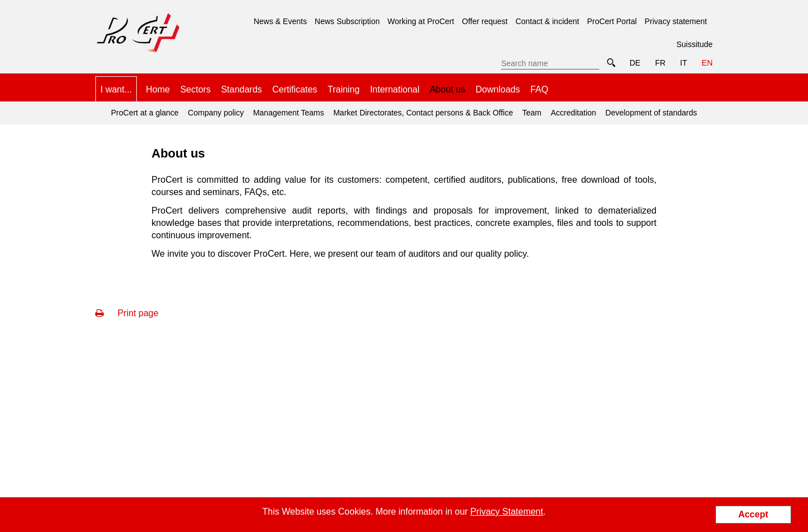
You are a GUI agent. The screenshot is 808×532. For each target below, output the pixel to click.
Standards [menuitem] (242, 89)
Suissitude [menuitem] (694, 44)
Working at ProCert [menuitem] (421, 21)
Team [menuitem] (532, 113)
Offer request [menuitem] (485, 21)
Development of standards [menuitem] (651, 113)
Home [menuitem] (158, 89)
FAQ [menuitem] (539, 89)
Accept (753, 514)
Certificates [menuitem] (295, 89)
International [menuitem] (394, 89)
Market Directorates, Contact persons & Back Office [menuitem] (423, 113)
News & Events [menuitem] (280, 21)
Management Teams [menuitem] (289, 113)
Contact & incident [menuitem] (548, 21)
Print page (127, 313)
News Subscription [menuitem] (347, 21)
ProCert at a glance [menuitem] (145, 113)
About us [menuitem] (447, 85)
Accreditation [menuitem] (573, 113)
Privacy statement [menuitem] (676, 21)
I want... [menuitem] (116, 89)
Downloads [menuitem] (498, 89)
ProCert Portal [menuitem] (612, 21)
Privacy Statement (507, 512)
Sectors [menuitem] (195, 89)
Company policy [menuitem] (216, 113)
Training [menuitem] (344, 89)
